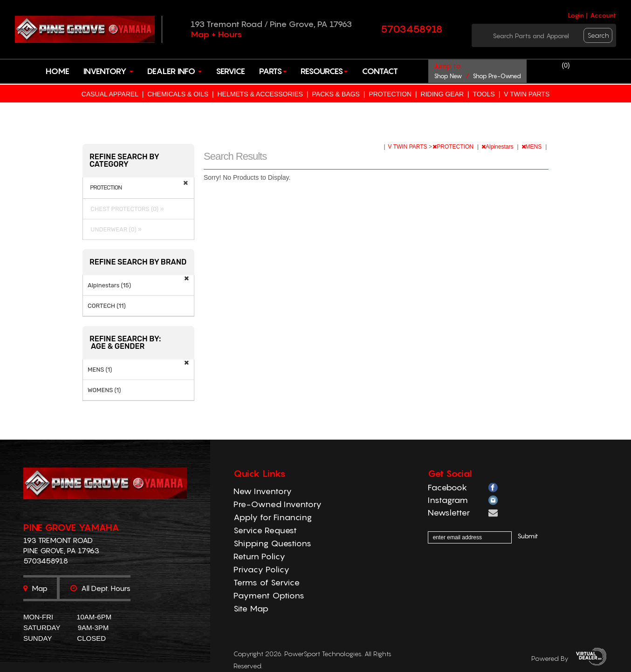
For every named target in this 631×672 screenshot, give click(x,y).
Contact (380, 71)
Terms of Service (267, 582)
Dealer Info (175, 71)
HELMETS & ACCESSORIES (260, 94)
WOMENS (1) (104, 390)
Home (58, 71)
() (566, 65)
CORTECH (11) (107, 306)
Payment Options (269, 595)
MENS (532, 147)
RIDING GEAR (442, 94)
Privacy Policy (261, 569)
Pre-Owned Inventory (278, 504)
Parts (273, 71)
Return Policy (259, 556)
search (598, 35)
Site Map (251, 608)
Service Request (265, 530)
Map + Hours (216, 34)
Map (35, 588)
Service (230, 71)
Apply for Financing (273, 517)
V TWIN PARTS (527, 94)
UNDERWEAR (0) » (115, 229)
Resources (324, 71)
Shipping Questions (272, 543)
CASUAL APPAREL (110, 94)
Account (603, 15)
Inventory (108, 71)
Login (576, 15)
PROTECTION (390, 94)
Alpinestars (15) (109, 285)
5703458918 (412, 29)
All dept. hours (100, 588)
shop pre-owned (497, 76)
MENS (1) (100, 370)
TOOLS (484, 94)
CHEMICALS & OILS (178, 94)
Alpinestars (498, 147)
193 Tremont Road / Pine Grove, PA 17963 (271, 24)
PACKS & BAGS (336, 94)
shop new (448, 76)
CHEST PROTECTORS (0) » (126, 209)
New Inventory (263, 491)
